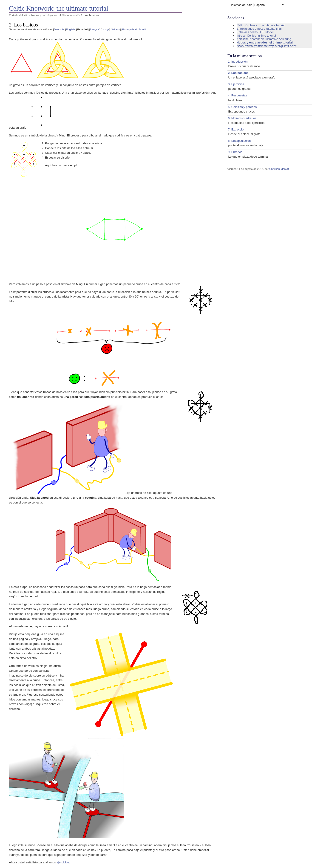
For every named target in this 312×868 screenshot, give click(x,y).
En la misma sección (245, 56)
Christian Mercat (279, 169)
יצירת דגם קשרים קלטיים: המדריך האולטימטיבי (267, 46)
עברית (105, 29)
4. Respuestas (237, 95)
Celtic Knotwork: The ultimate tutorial (261, 25)
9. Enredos (235, 152)
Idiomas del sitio (242, 5)
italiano (116, 29)
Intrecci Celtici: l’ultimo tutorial (256, 36)
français (95, 29)
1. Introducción (238, 62)
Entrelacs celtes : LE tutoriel (255, 32)
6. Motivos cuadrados (242, 118)
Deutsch (59, 29)
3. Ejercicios (236, 84)
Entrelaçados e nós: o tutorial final (259, 29)
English (70, 29)
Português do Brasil (134, 29)
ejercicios (63, 862)
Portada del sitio (19, 15)
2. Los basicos (238, 73)
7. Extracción (237, 129)
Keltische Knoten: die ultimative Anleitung (264, 39)
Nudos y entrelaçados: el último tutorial (54, 15)
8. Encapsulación (239, 141)
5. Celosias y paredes (242, 107)
